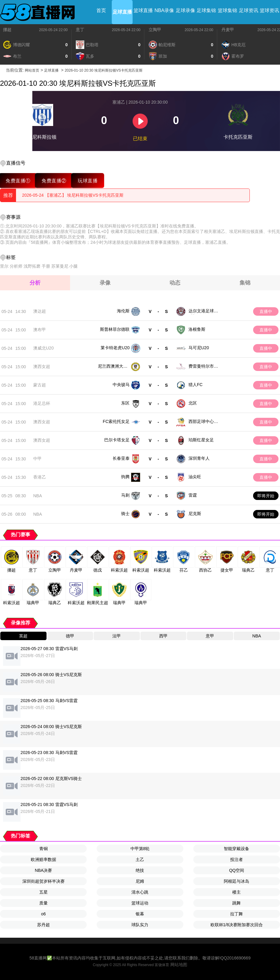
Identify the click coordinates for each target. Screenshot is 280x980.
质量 (43, 903)
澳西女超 (42, 366)
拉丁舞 (237, 914)
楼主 (237, 892)
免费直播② (54, 181)
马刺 (125, 495)
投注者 (237, 859)
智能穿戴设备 (237, 849)
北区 (193, 403)
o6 (43, 914)
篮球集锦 (227, 10)
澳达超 (40, 311)
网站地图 (179, 965)
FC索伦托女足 (116, 421)
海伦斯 (123, 311)
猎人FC (196, 385)
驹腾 (125, 477)
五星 (43, 892)
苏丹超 (43, 925)
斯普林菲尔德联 (115, 329)
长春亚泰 (121, 458)
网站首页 (32, 70)
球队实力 (140, 925)
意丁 (80, 30)
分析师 (16, 266)
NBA (38, 496)
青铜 (43, 849)
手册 (46, 266)
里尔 (4, 266)
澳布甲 (40, 330)
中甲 (37, 459)
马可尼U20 (199, 348)
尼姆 (140, 881)
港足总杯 (42, 403)
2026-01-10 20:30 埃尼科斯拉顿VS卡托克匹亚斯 (104, 70)
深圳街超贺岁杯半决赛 (43, 881)
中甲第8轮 (140, 849)
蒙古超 (40, 385)
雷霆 (193, 495)
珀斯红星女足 (201, 440)
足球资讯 (249, 10)
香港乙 (40, 477)
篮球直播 (143, 10)
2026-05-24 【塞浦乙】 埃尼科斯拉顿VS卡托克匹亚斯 (73, 195)
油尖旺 (195, 477)
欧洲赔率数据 (43, 859)
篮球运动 (140, 903)
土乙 (140, 859)
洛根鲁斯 (197, 329)
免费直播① (18, 181)
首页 (101, 10)
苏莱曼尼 (60, 266)
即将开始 (266, 496)
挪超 (7, 30)
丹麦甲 (228, 30)
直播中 (266, 311)
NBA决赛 (43, 870)
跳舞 (237, 903)
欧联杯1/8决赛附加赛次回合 (237, 925)
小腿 (73, 266)
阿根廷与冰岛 (237, 881)
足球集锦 (206, 10)
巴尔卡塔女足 (117, 440)
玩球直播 (87, 181)
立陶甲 (155, 30)
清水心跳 (140, 892)
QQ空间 (237, 870)
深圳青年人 (199, 458)
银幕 (140, 914)
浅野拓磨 (32, 266)
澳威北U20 (43, 348)
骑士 (125, 514)
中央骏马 (121, 385)
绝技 (140, 870)
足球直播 (122, 12)
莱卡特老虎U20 (115, 348)
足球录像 (185, 10)
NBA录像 (164, 10)
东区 (125, 403)
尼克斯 (195, 514)
